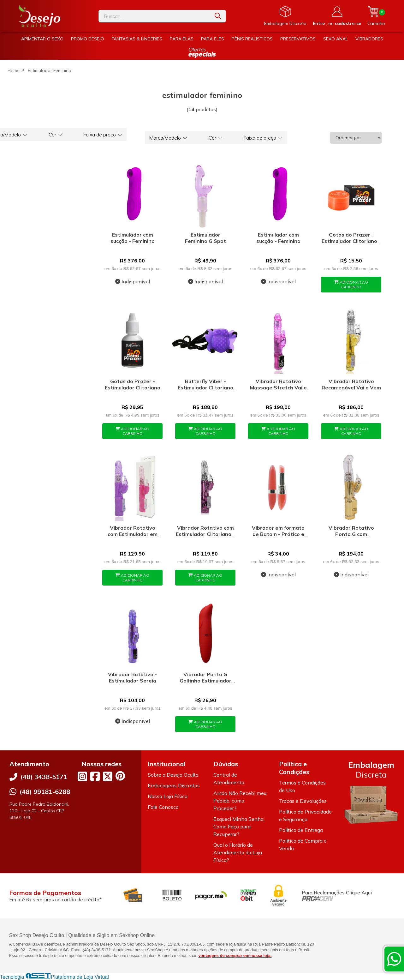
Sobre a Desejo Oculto (173, 775)
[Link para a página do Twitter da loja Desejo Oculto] (108, 776)
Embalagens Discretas (174, 785)
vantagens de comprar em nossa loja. (235, 956)
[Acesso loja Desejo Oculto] (337, 16)
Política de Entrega (301, 830)
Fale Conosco (163, 807)
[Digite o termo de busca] (154, 16)
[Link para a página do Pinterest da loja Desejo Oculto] (120, 776)
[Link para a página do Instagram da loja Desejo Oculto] (82, 776)
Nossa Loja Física (168, 796)
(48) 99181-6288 (45, 792)
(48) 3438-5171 (44, 777)
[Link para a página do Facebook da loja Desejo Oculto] (95, 776)
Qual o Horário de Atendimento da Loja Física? (238, 852)
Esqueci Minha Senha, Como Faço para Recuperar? (239, 827)
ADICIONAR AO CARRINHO (351, 285)
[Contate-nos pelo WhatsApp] (394, 959)
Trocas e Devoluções (303, 801)
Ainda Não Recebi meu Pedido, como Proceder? (240, 801)
